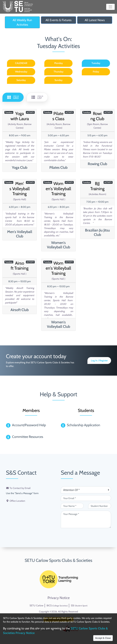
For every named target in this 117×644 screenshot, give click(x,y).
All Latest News (95, 20)
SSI (79, 605)
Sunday (58, 80)
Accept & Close (103, 638)
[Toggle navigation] (110, 7)
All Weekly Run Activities (22, 22)
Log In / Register (99, 361)
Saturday (21, 80)
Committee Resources (28, 437)
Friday (96, 72)
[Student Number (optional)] (100, 506)
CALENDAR (21, 63)
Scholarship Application (83, 425)
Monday (58, 63)
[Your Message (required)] (86, 519)
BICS (57, 605)
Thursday (58, 72)
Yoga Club (20, 167)
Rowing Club (97, 164)
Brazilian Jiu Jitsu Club (97, 232)
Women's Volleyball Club (58, 245)
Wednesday (21, 72)
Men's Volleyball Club (20, 234)
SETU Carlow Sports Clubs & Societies (58, 560)
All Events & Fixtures (58, 20)
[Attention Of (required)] (86, 490)
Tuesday (96, 63)
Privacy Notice (59, 598)
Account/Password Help (29, 425)
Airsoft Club (20, 310)
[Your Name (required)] (72, 506)
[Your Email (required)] (86, 498)
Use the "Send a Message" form (22, 493)
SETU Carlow (36, 605)
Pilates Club (58, 167)
